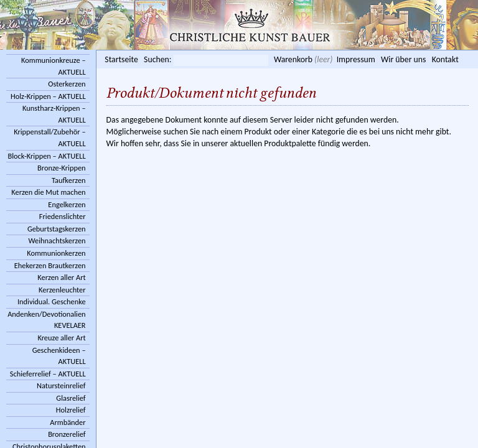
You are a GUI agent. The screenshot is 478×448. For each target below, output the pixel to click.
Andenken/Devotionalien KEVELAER (46, 320)
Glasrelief (71, 398)
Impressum (356, 59)
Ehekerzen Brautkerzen (50, 265)
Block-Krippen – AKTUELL (46, 156)
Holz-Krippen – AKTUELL (48, 96)
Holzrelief (71, 410)
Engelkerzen (67, 204)
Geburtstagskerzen (57, 229)
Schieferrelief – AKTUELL (48, 374)
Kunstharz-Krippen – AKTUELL (54, 114)
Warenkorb (293, 59)
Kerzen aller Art (61, 277)
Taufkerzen (69, 180)
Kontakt (445, 59)
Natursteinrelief (61, 385)
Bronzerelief (67, 434)
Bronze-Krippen (61, 168)
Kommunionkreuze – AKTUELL (54, 66)
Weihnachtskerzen (57, 240)
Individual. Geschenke (52, 301)
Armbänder (68, 422)
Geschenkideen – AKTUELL (59, 356)
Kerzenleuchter (62, 290)
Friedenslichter (63, 216)
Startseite (121, 59)
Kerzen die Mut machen (48, 192)
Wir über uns (403, 59)
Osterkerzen (67, 84)
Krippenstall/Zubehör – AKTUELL (49, 138)
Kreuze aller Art (61, 338)
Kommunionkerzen (56, 253)
